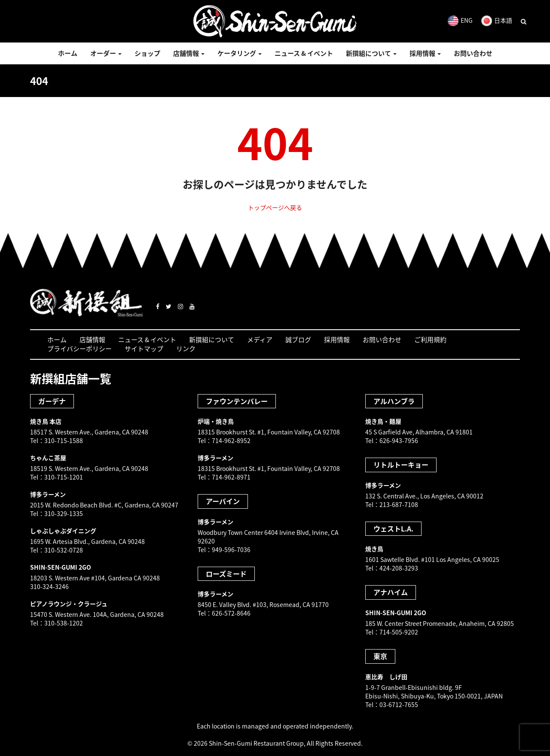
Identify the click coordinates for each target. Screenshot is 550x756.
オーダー (106, 53)
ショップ (147, 53)
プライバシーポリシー (79, 349)
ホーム (68, 53)
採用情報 (425, 53)
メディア (260, 340)
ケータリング (240, 53)
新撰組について (371, 53)
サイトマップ (144, 349)
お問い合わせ (473, 53)
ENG (460, 20)
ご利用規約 (430, 340)
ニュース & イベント (304, 53)
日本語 (497, 20)
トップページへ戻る (275, 207)
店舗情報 (189, 53)
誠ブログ (298, 340)
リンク (186, 349)
